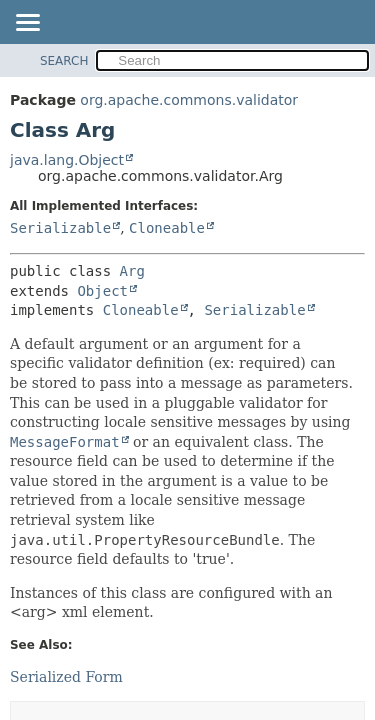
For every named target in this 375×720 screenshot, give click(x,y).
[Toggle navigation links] (27, 24)
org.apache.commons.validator (189, 100)
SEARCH (64, 61)
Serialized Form (66, 677)
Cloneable (167, 228)
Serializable (60, 228)
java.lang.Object (67, 160)
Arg (132, 271)
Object (102, 291)
